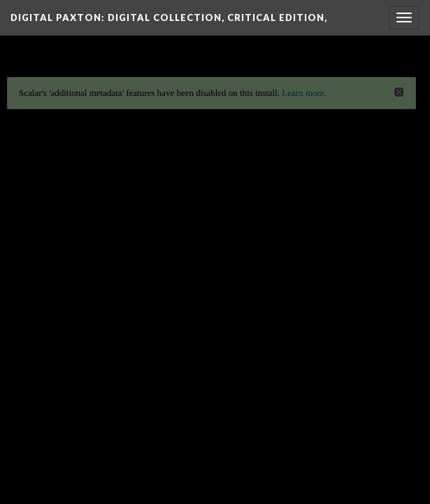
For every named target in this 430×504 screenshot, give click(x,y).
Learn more (303, 93)
